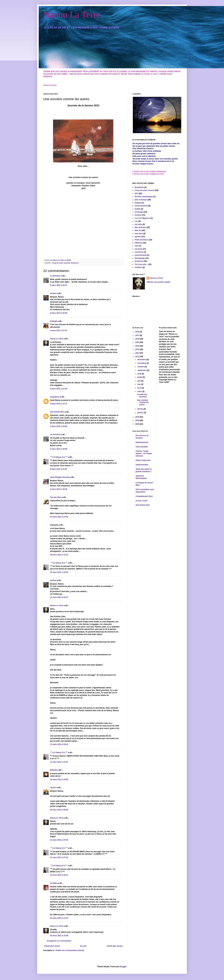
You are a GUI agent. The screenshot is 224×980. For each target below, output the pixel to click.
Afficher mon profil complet (158, 282)
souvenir (138, 249)
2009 (138, 420)
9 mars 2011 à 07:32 (59, 331)
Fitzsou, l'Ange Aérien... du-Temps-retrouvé (144, 454)
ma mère (138, 224)
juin (139, 381)
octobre (141, 367)
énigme (138, 203)
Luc (136, 221)
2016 (138, 339)
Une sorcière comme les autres (143, 402)
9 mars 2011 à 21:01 (59, 469)
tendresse (75, 263)
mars (140, 391)
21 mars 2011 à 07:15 (59, 857)
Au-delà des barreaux (142, 396)
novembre (142, 363)
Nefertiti (53, 770)
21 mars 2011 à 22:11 (59, 875)
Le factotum (55, 276)
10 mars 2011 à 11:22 (59, 555)
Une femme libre (57, 412)
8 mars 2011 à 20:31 (59, 285)
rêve (137, 246)
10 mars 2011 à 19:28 (59, 572)
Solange (54, 321)
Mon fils (138, 230)
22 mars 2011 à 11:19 (59, 918)
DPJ (136, 194)
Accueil (83, 946)
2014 (138, 346)
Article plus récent (52, 946)
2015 (138, 342)
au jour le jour (142, 501)
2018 (138, 332)
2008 (138, 424)
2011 (138, 357)
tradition (138, 267)
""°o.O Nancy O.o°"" (59, 457)
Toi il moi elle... (141, 264)
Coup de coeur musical (61, 263)
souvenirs (139, 252)
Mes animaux (140, 227)
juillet (140, 377)
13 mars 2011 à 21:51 (59, 762)
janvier (141, 413)
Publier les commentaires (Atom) (70, 950)
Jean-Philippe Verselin (60, 477)
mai (139, 384)
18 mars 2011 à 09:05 (59, 810)
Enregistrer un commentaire (59, 941)
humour (138, 215)
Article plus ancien (114, 946)
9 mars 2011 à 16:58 (59, 449)
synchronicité (141, 255)
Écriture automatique (144, 197)
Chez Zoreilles (142, 447)
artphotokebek (142, 465)
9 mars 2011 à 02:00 (59, 313)
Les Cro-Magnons (142, 218)
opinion (138, 237)
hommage (139, 212)
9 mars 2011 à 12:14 (59, 389)
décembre (142, 360)
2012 (138, 353)
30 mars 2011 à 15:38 (59, 936)
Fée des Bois (56, 497)
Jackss (53, 788)
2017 (138, 335)
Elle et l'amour (141, 200)
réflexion (138, 243)
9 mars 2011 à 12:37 (59, 404)
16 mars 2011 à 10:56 (59, 780)
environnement (141, 206)
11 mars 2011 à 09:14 (59, 744)
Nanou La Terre (72, 15)
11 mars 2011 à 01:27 (59, 597)
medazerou (55, 397)
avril (140, 388)
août (140, 374)
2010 (138, 417)
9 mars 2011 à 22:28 (59, 489)
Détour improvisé (143, 460)
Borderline (139, 187)
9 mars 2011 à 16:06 (59, 426)
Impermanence (142, 442)
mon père (139, 234)
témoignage (140, 258)
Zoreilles (54, 883)
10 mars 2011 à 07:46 (59, 517)
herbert (53, 293)
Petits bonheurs (142, 240)
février (140, 409)
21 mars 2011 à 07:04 (59, 840)
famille (138, 209)
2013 (138, 349)
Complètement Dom (144, 496)
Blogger (123, 967)
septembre (142, 370)
